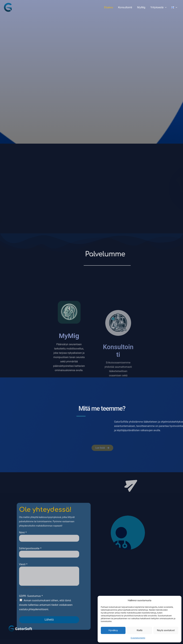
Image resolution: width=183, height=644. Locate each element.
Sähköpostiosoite (30, 597)
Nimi (23, 581)
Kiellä (140, 630)
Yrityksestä (158, 7)
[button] (165, 7)
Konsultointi (125, 7)
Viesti (23, 613)
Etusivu (109, 7)
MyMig (141, 7)
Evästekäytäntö (138, 638)
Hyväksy (113, 630)
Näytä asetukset (166, 630)
